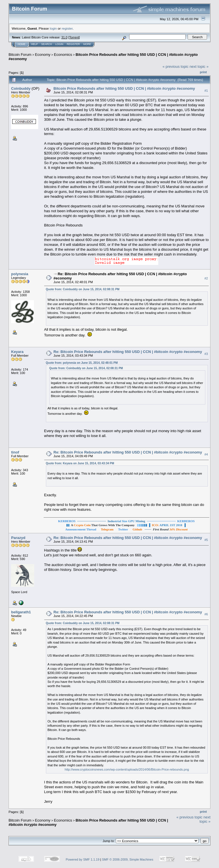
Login (59, 44)
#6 (206, 614)
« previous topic (176, 67)
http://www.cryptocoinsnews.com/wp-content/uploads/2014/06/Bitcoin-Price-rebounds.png (127, 769)
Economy (43, 55)
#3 (206, 354)
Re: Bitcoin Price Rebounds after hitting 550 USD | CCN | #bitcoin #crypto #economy (128, 352)
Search (47, 44)
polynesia (20, 274)
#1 (206, 91)
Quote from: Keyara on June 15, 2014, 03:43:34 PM (80, 463)
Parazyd (18, 538)
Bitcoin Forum (20, 55)
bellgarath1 (21, 612)
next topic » (199, 67)
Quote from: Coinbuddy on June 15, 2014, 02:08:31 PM (83, 289)
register (67, 28)
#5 (206, 540)
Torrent (74, 37)
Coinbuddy (21, 88)
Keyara (17, 352)
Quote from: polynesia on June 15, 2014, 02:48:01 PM (82, 363)
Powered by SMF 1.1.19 (83, 859)
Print (203, 72)
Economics (63, 55)
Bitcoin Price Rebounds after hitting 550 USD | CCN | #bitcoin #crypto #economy (124, 88)
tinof (15, 452)
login (53, 28)
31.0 (64, 37)
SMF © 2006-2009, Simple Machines (128, 859)
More (87, 44)
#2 (206, 278)
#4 (206, 454)
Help (35, 44)
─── (166, 529)
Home (22, 44)
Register (73, 44)
